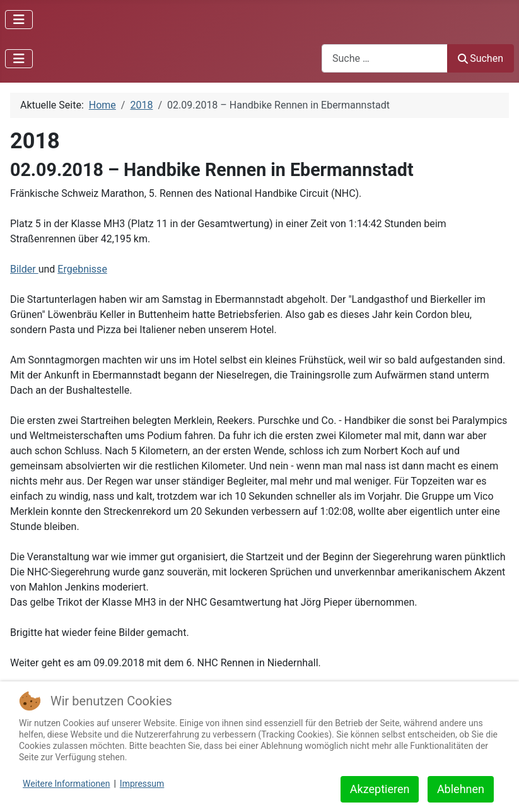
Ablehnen (461, 789)
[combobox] (385, 58)
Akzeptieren (380, 789)
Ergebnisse (82, 269)
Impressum (142, 784)
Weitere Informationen (66, 784)
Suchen (481, 58)
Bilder (24, 269)
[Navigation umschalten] (19, 20)
